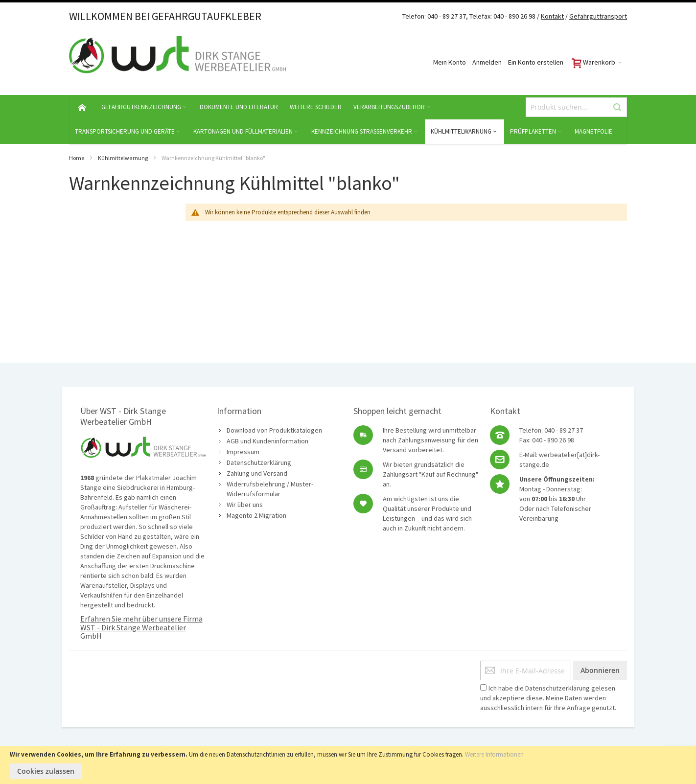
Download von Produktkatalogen (274, 430)
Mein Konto (450, 62)
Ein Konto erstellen (536, 62)
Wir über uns (245, 505)
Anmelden (487, 62)
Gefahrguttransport (598, 16)
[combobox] (576, 107)
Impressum (243, 452)
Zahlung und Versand (257, 473)
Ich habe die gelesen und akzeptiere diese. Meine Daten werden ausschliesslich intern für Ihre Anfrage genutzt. (548, 698)
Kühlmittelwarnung (123, 158)
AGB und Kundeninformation (267, 441)
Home (77, 158)
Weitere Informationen (494, 754)
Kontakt (552, 16)
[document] (348, 765)
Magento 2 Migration (256, 515)
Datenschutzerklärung (259, 462)
